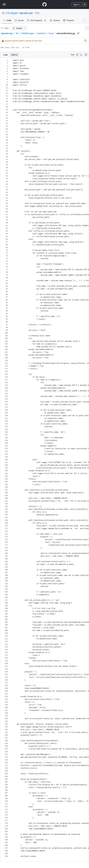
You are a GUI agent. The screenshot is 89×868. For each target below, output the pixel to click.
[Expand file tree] (5, 28)
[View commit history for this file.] (85, 41)
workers (41, 33)
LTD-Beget (12, 13)
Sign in (76, 4)
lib (17, 33)
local (51, 33)
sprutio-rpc (26, 13)
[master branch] (19, 28)
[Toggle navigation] (4, 4)
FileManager (28, 33)
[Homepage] (44, 4)
